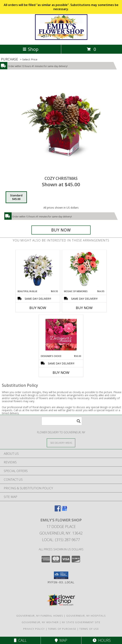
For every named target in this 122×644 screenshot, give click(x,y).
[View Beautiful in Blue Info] (38, 270)
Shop (30, 49)
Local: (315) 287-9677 (61, 540)
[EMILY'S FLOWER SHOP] (61, 39)
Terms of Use (89, 629)
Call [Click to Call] (20, 640)
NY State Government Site (81, 622)
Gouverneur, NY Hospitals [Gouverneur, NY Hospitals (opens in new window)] (86, 616)
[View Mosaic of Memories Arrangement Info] (84, 270)
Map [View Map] (61, 640)
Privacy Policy (34, 629)
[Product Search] (62, 421)
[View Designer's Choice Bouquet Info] (61, 335)
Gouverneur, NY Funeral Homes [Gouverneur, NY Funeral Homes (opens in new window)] (40, 616)
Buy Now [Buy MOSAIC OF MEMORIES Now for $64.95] (84, 308)
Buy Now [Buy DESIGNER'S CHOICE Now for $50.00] (61, 373)
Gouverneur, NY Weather (40, 622)
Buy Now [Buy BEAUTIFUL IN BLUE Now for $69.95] (38, 308)
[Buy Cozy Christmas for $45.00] (61, 230)
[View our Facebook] (58, 510)
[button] (61, 575)
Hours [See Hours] (102, 640)
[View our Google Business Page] (64, 510)
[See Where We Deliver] (61, 443)
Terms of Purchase (62, 629)
